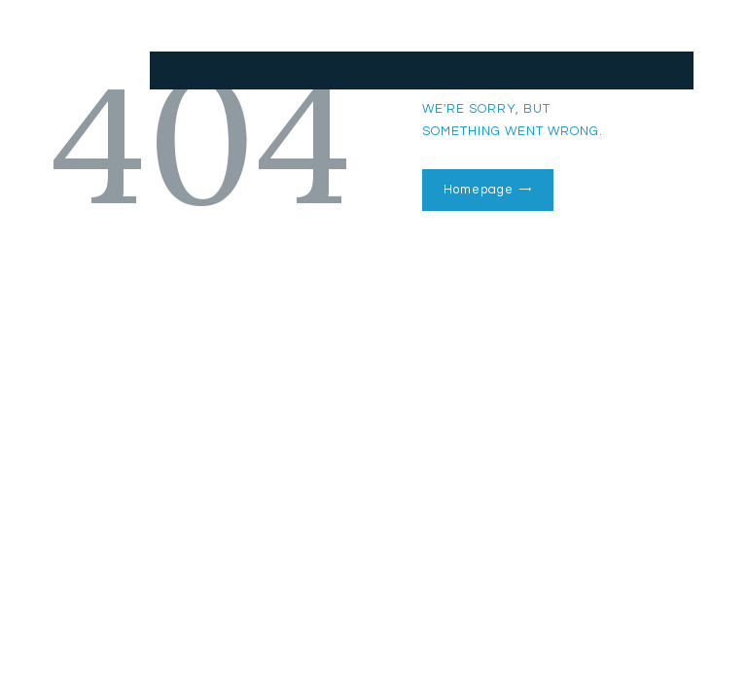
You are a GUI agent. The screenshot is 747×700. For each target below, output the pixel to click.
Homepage (478, 190)
